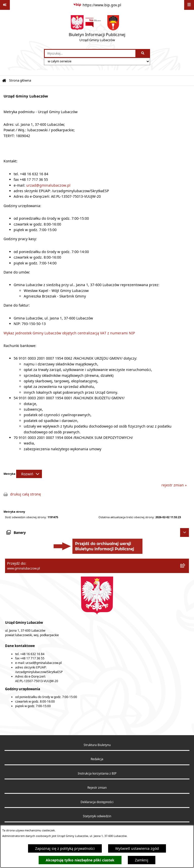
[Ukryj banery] (185, 532)
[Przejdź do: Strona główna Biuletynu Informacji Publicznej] (4, 81)
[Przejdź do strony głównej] (97, 30)
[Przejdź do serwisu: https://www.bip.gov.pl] (97, 5)
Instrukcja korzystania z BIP (97, 773)
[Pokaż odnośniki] (5, 5)
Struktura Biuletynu (97, 745)
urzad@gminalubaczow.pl (48, 185)
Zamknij (142, 860)
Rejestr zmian (97, 788)
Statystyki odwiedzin (97, 816)
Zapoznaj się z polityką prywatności (65, 848)
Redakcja (97, 759)
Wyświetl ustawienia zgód (137, 848)
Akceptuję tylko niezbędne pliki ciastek (80, 860)
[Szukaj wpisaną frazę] (143, 53)
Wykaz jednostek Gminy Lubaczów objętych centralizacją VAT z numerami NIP (69, 333)
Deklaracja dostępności (97, 802)
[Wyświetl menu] (189, 5)
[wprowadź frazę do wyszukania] (90, 53)
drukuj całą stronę (26, 494)
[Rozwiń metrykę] (29, 474)
